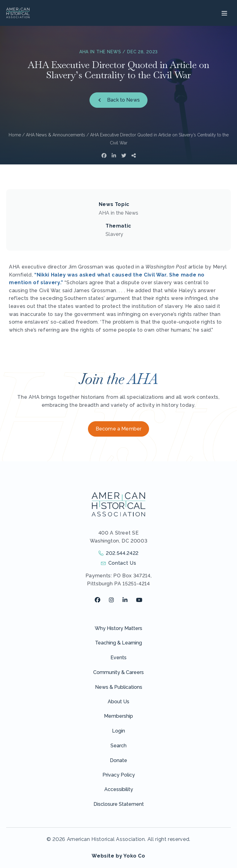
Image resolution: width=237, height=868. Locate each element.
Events (118, 658)
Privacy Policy (119, 775)
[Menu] (224, 13)
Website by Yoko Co (118, 856)
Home (15, 135)
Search (118, 746)
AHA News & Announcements (56, 135)
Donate (118, 760)
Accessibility (119, 789)
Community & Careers (118, 672)
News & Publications (119, 687)
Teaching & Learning (118, 643)
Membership (118, 716)
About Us (118, 702)
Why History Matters (118, 628)
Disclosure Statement (119, 804)
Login (118, 731)
